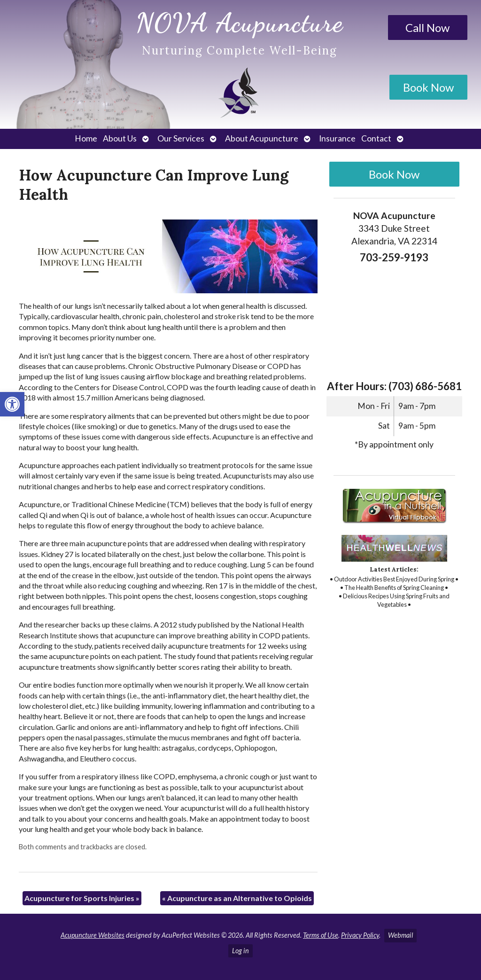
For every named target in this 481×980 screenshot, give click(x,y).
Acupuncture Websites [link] (93, 935)
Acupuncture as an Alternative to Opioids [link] (237, 898)
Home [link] (86, 138)
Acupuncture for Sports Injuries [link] (82, 898)
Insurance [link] (337, 138)
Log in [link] (240, 951)
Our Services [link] (181, 138)
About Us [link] (120, 138)
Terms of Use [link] (321, 935)
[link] (12, 404)
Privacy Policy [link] (360, 935)
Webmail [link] (400, 935)
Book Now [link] (428, 87)
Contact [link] (376, 138)
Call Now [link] (427, 27)
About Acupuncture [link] (262, 138)
